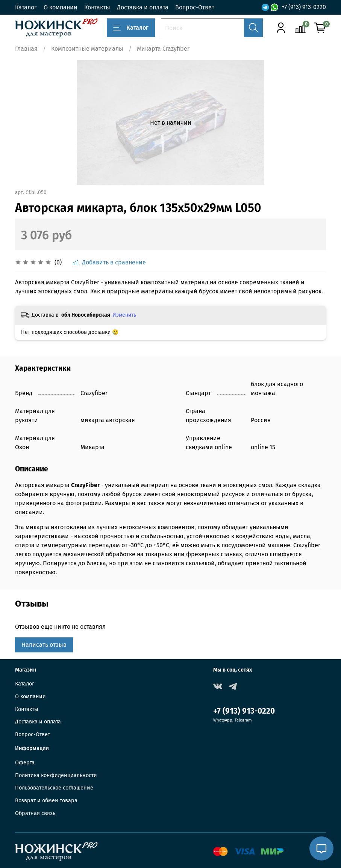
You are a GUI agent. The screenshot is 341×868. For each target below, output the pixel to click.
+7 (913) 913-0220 (304, 7)
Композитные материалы (87, 49)
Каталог (26, 7)
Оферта (25, 763)
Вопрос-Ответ (195, 7)
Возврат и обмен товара (46, 801)
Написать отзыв (44, 645)
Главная (26, 49)
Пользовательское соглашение (54, 788)
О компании (61, 7)
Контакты (97, 7)
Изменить (124, 315)
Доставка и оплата (143, 7)
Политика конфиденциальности (56, 775)
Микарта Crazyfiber (163, 49)
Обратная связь (35, 813)
